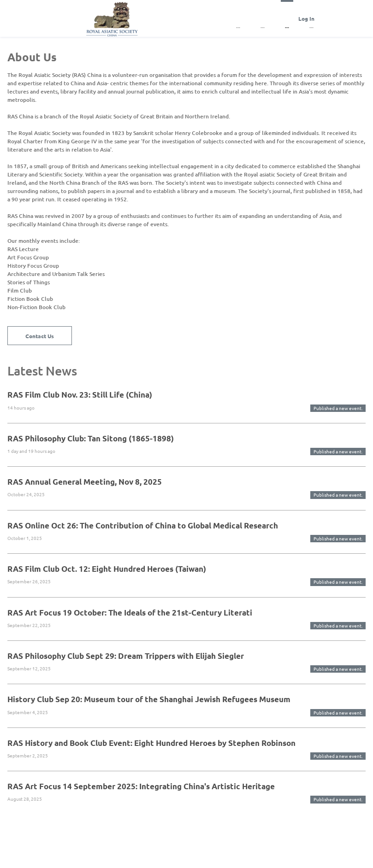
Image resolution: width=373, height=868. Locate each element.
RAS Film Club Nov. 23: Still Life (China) (80, 395)
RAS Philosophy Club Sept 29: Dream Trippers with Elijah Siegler (126, 656)
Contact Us (40, 336)
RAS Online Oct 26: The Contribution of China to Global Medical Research (143, 525)
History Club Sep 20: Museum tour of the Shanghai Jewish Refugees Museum (149, 699)
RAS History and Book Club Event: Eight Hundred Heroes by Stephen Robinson (151, 743)
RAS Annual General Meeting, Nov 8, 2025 (85, 482)
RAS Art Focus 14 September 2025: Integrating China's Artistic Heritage (141, 786)
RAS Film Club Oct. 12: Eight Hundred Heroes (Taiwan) (107, 569)
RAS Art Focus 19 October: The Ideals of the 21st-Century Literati (130, 613)
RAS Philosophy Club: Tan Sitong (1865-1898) (91, 438)
